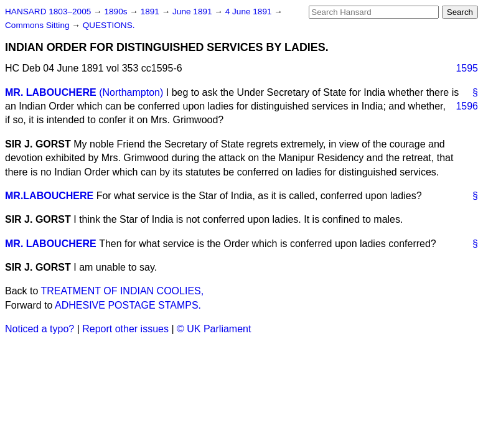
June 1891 (193, 12)
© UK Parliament (214, 329)
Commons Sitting (38, 25)
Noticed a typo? (40, 329)
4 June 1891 (250, 12)
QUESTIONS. (109, 25)
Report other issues (125, 329)
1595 (467, 68)
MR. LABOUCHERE (51, 92)
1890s (117, 12)
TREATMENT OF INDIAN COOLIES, (123, 291)
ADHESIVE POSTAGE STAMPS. (128, 305)
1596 (467, 106)
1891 (151, 12)
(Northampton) (131, 92)
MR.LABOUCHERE (49, 196)
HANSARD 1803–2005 (48, 12)
